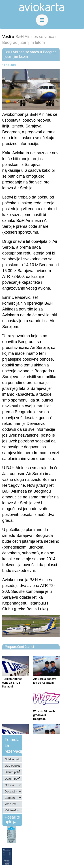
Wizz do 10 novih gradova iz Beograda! (44, 715)
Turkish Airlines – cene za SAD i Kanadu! (13, 683)
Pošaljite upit (12, 820)
